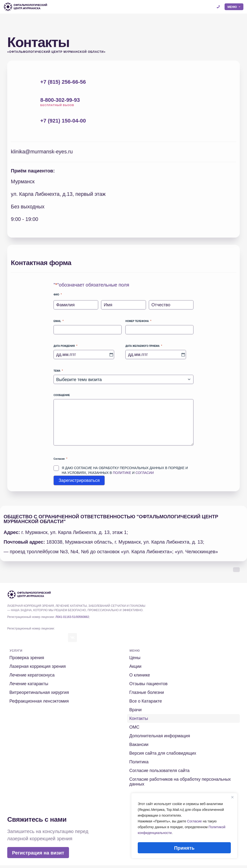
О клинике (140, 678)
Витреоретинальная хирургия (39, 695)
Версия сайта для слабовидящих (163, 756)
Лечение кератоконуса (32, 678)
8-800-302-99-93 (60, 100)
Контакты (139, 721)
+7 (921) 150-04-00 (63, 121)
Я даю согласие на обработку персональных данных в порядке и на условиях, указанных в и (125, 472)
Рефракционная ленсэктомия (39, 704)
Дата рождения (65, 348)
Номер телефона (138, 323)
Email (59, 323)
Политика (139, 765)
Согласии (145, 475)
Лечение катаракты (29, 686)
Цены (135, 660)
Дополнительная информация (160, 738)
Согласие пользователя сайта (160, 773)
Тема (58, 373)
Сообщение (62, 397)
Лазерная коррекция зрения (38, 669)
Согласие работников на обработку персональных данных (180, 784)
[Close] (232, 800)
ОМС (135, 730)
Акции (136, 669)
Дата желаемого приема (144, 348)
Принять (184, 848)
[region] (184, 827)
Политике (122, 475)
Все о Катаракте (146, 704)
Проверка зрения (27, 660)
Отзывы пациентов (149, 686)
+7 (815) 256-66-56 (63, 82)
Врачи (136, 712)
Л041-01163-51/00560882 (72, 619)
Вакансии (139, 747)
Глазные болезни (147, 695)
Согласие (195, 824)
